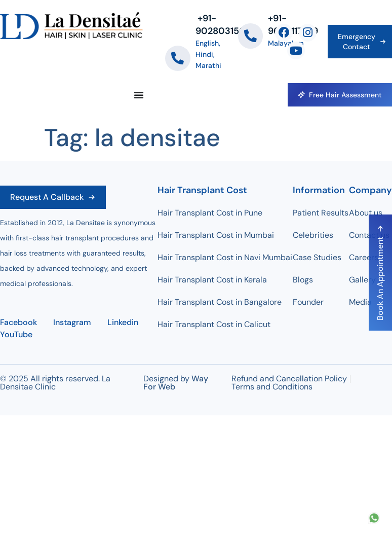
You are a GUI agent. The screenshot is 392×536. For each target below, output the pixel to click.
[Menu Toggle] (139, 95)
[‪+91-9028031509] (178, 58)
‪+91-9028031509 (223, 25)
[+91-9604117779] (251, 36)
